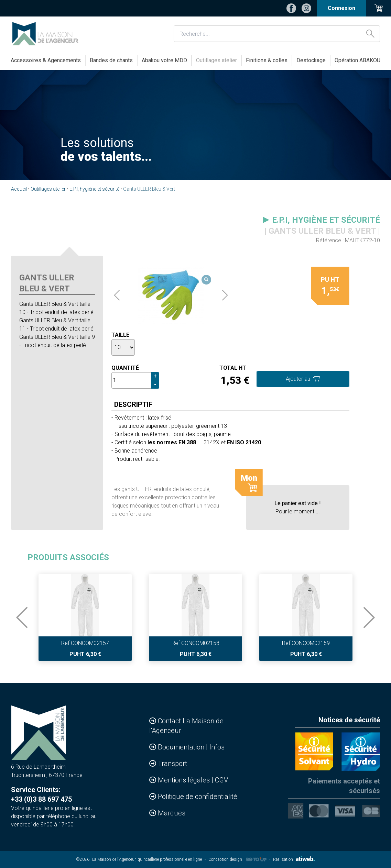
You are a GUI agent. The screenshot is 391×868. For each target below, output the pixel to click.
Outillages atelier (216, 60)
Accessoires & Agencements (46, 60)
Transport (172, 764)
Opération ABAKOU (357, 60)
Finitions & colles (267, 60)
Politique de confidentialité (198, 797)
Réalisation (294, 859)
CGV (221, 780)
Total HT (233, 368)
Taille (120, 335)
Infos (217, 747)
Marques (172, 813)
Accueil (19, 189)
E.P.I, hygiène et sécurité (94, 189)
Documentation (182, 747)
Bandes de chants (111, 60)
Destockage (311, 60)
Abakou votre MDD (164, 60)
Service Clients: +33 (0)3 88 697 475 (41, 794)
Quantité (125, 368)
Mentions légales (185, 780)
